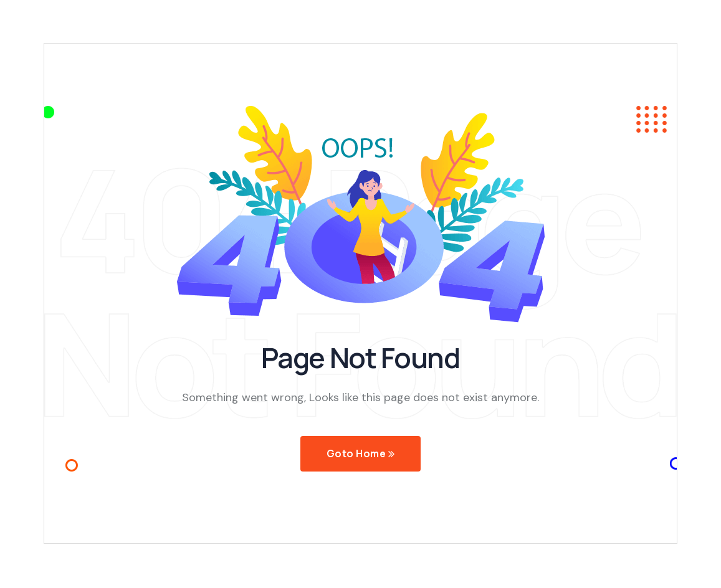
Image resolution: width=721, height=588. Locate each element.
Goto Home (360, 454)
